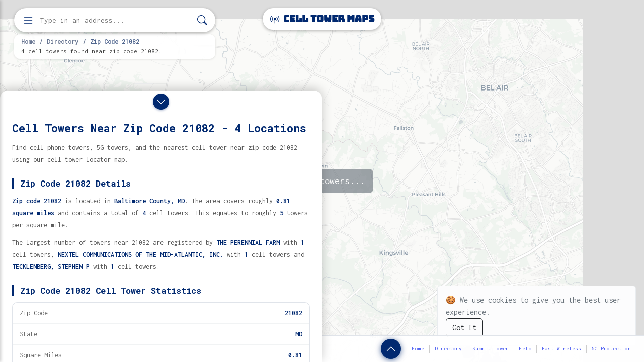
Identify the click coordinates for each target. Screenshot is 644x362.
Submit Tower (491, 349)
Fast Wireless (561, 349)
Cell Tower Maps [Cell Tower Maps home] (322, 19)
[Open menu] (28, 20)
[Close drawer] (161, 102)
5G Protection (611, 349)
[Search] (202, 20)
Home (28, 41)
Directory (63, 41)
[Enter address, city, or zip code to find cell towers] (116, 20)
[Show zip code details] (391, 349)
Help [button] (525, 349)
